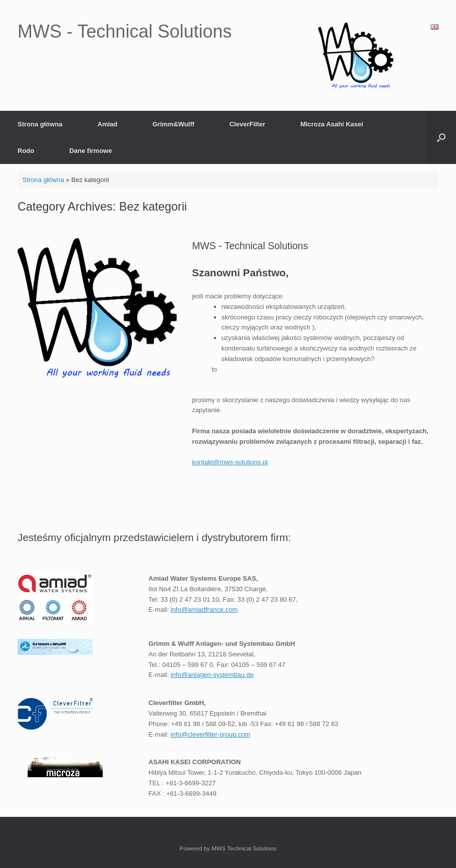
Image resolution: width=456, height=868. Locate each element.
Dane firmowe (90, 151)
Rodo (26, 151)
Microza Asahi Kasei (331, 124)
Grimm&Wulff (173, 124)
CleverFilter (248, 124)
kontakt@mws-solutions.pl (230, 462)
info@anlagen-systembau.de (212, 675)
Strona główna (40, 124)
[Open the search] (441, 137)
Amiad (108, 124)
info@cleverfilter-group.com (210, 734)
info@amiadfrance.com (204, 610)
